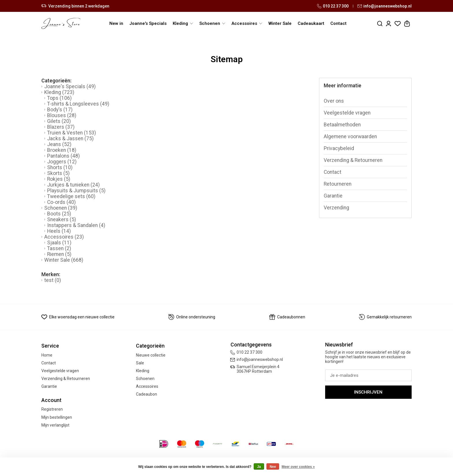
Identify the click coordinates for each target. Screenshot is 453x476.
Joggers (62, 162)
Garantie (333, 196)
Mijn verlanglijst (55, 425)
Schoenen (61, 208)
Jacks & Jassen (70, 139)
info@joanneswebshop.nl (385, 6)
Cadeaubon (147, 394)
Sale (140, 363)
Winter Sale (280, 23)
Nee (273, 467)
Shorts (60, 167)
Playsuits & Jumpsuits (76, 191)
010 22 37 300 (333, 6)
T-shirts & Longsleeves (78, 104)
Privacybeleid (339, 148)
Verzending (336, 208)
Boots (59, 214)
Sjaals (59, 243)
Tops (59, 98)
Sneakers (62, 219)
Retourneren (338, 184)
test (53, 280)
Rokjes (59, 179)
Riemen (59, 254)
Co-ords (61, 202)
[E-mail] (368, 375)
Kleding (59, 92)
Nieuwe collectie (151, 355)
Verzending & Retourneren (353, 160)
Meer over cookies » (298, 467)
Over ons (334, 101)
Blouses (62, 115)
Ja (259, 467)
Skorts (58, 173)
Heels (59, 231)
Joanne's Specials (148, 23)
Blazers (61, 127)
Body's (60, 110)
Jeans (59, 144)
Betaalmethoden (342, 125)
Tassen (59, 248)
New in (116, 23)
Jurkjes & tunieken (73, 185)
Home (47, 355)
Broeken (62, 150)
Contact (338, 23)
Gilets (59, 121)
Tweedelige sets (71, 196)
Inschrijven (368, 392)
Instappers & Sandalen (76, 225)
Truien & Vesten (72, 133)
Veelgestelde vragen (347, 113)
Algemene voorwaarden (350, 136)
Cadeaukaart (311, 23)
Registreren (52, 409)
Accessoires (64, 237)
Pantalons (63, 156)
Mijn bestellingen (57, 417)
